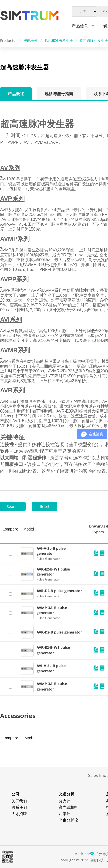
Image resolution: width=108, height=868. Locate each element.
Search (13, 506)
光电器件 (31, 40)
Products (8, 40)
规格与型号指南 (59, 94)
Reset (45, 506)
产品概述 (16, 94)
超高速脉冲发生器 (94, 40)
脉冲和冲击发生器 (59, 40)
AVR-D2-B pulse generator (59, 807)
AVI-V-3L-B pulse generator (51, 843)
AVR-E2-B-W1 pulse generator (53, 825)
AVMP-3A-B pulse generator (52, 785)
